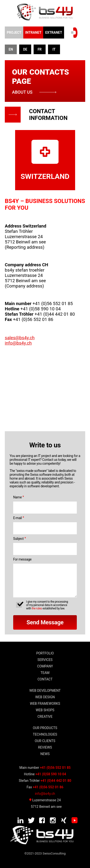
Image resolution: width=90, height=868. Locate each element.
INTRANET (33, 33)
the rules (37, 608)
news (45, 754)
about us (22, 92)
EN (11, 49)
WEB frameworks (45, 704)
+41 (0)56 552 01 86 (48, 787)
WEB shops (45, 710)
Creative (45, 717)
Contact (45, 679)
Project (14, 33)
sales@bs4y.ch (20, 338)
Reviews (45, 747)
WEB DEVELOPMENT (45, 691)
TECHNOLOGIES (45, 734)
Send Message (45, 622)
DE (25, 49)
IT (54, 49)
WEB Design (45, 697)
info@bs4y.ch (18, 343)
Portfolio (45, 653)
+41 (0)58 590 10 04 (51, 774)
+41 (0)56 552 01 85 (55, 768)
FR (40, 49)
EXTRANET (54, 33)
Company (45, 666)
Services (45, 660)
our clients (45, 741)
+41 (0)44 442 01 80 (56, 781)
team (45, 673)
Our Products (45, 728)
